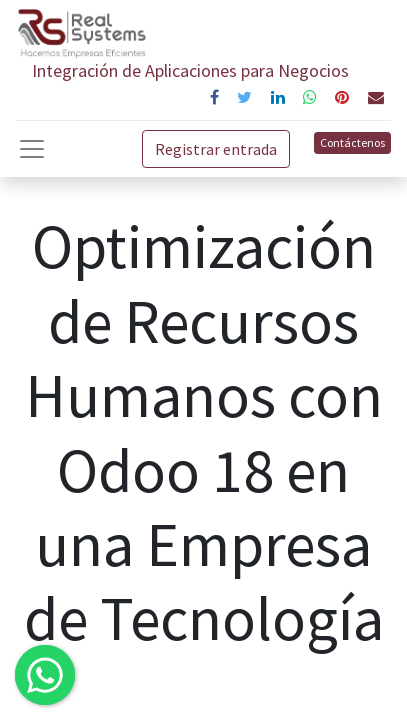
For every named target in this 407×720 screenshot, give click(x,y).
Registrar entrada (216, 149)
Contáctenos (352, 142)
